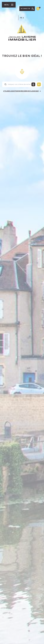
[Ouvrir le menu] (9, 5)
